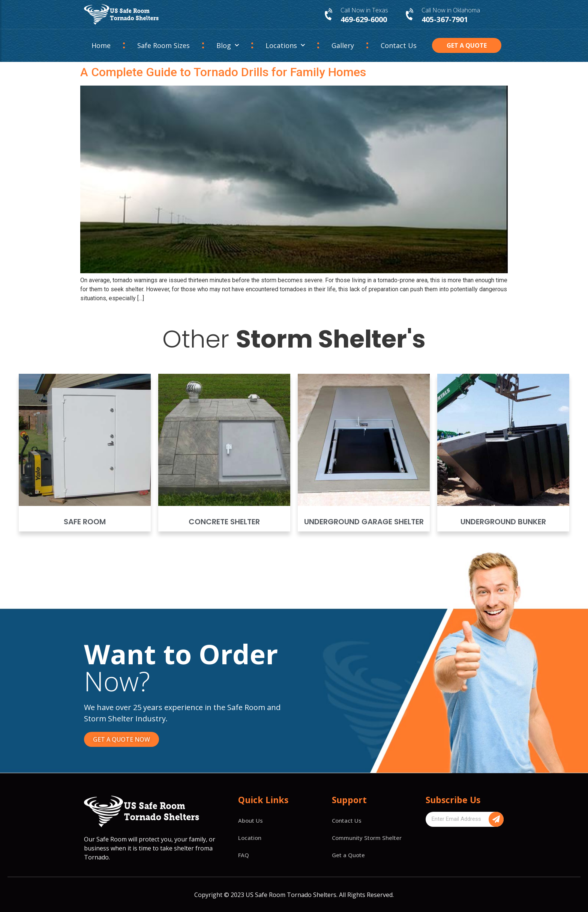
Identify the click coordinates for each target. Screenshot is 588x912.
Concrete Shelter (224, 522)
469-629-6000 (364, 19)
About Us (250, 820)
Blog (228, 46)
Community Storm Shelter (367, 838)
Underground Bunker (503, 522)
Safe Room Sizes (163, 45)
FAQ (244, 855)
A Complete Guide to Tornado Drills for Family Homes (223, 72)
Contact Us (399, 45)
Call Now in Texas (364, 10)
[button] (467, 45)
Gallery (343, 45)
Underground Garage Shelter (364, 522)
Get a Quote (348, 855)
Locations (285, 46)
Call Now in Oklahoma (451, 10)
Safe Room (85, 522)
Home (101, 45)
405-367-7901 (445, 19)
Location (250, 838)
